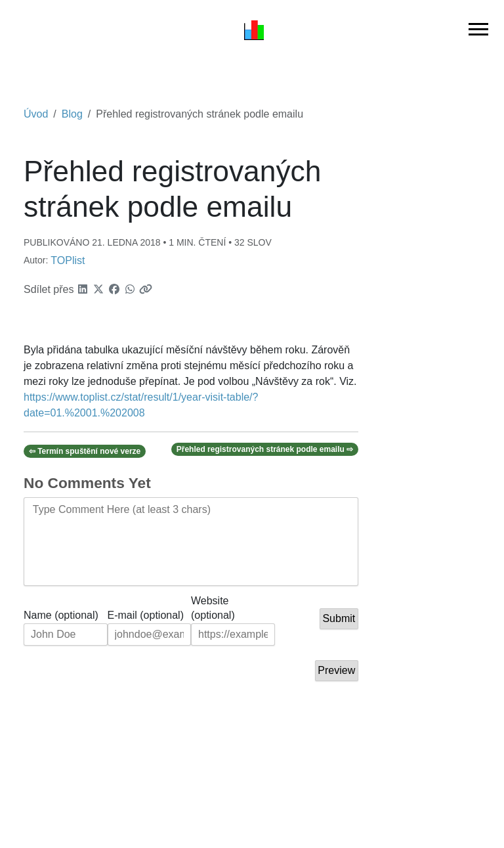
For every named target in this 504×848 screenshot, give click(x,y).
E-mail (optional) (146, 615)
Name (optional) (61, 615)
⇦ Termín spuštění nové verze (85, 451)
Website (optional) (213, 602)
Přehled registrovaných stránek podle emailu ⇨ (265, 449)
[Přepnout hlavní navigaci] (478, 29)
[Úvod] (254, 30)
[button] (83, 290)
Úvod (36, 114)
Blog (72, 114)
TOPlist (68, 260)
